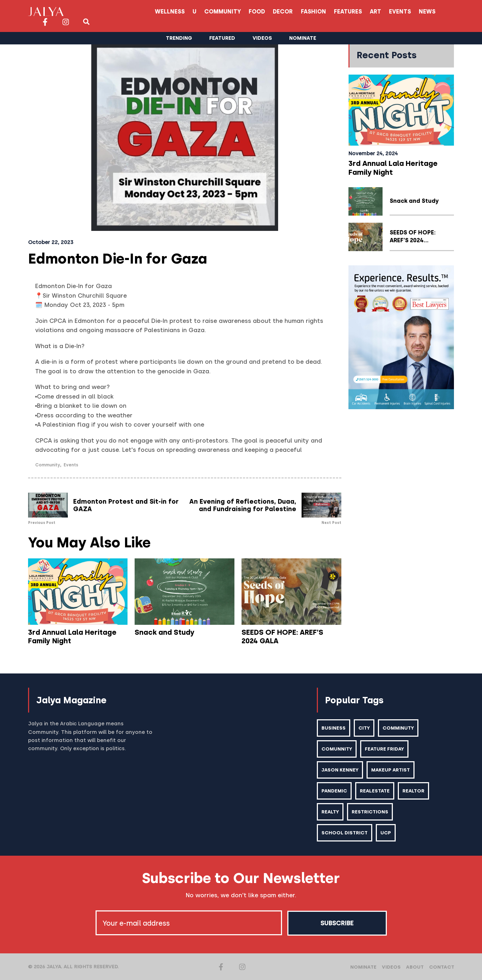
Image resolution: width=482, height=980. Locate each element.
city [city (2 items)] (364, 728)
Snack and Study (164, 632)
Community (149, 12)
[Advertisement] (401, 523)
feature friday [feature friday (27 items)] (385, 749)
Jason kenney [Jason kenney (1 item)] (340, 770)
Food (184, 12)
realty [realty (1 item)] (331, 812)
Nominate (363, 967)
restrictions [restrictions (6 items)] (371, 812)
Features (277, 12)
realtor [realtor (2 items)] (415, 791)
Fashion (242, 12)
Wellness (94, 12)
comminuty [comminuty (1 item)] (399, 728)
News (358, 12)
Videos (391, 967)
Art (305, 12)
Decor (211, 12)
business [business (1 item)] (334, 728)
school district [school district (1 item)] (345, 833)
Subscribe (337, 923)
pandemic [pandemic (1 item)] (334, 791)
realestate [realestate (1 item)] (375, 791)
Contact (442, 967)
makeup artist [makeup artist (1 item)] (392, 770)
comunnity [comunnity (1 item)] (337, 749)
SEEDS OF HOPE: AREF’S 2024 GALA (291, 637)
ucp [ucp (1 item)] (386, 833)
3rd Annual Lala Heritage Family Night (72, 637)
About (415, 967)
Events (330, 12)
